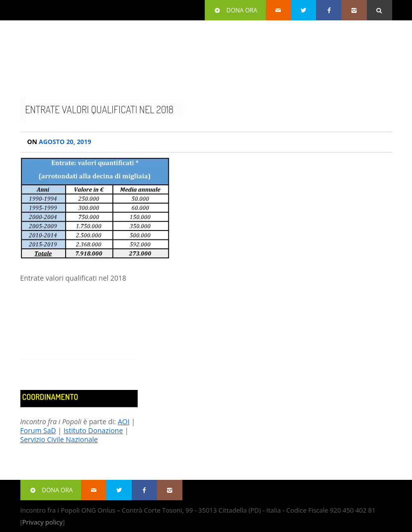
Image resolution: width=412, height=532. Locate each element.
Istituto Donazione (93, 430)
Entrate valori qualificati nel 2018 (99, 109)
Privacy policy (42, 522)
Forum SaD (38, 430)
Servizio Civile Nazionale (59, 439)
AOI (124, 421)
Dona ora (235, 10)
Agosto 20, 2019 (59, 142)
